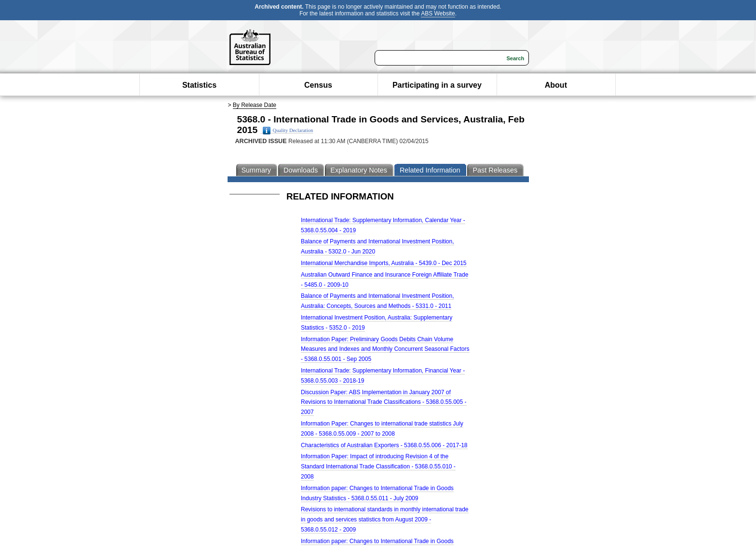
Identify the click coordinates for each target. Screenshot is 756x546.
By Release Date (255, 105)
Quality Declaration (288, 131)
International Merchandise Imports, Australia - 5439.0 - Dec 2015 (384, 263)
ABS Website (438, 13)
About (556, 85)
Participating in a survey (437, 85)
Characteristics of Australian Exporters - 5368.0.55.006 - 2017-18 (384, 445)
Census (318, 85)
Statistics (199, 85)
